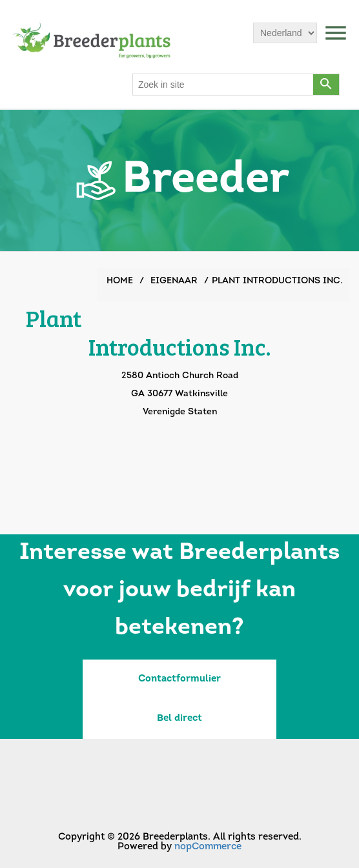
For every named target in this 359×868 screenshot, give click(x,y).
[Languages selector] (285, 33)
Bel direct (179, 719)
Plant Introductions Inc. (277, 281)
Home (120, 281)
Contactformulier (179, 679)
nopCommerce (208, 847)
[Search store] (223, 85)
